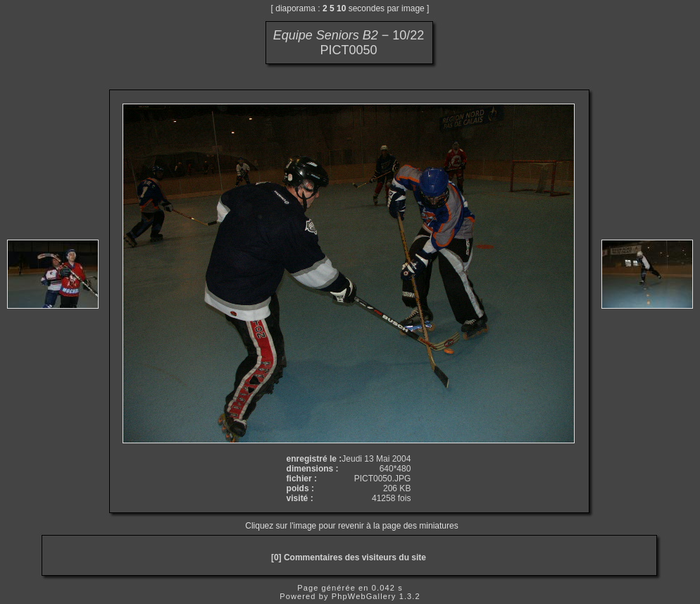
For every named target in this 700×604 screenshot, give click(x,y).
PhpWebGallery (364, 596)
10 (341, 8)
